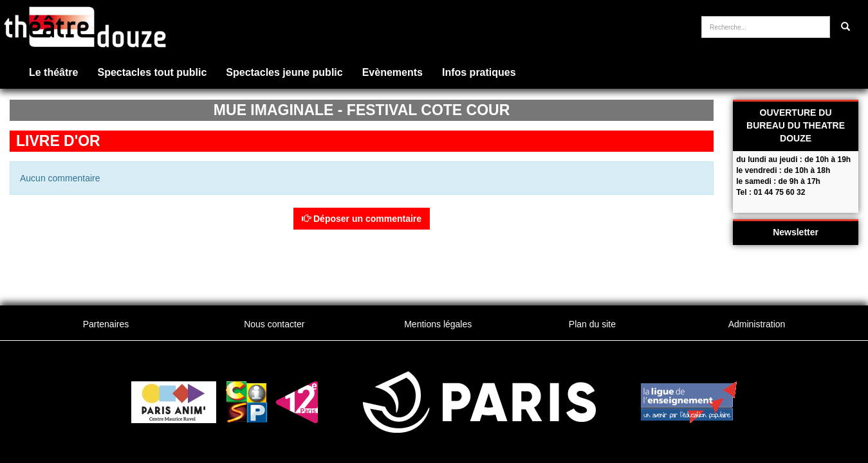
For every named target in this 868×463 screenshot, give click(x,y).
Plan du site (592, 324)
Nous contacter (274, 324)
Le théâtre (53, 72)
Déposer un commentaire (362, 219)
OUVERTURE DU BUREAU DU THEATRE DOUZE (796, 125)
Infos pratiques (479, 72)
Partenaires (106, 324)
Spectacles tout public (152, 72)
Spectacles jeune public (284, 72)
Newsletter (796, 232)
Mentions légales (438, 324)
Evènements (392, 72)
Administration (757, 324)
